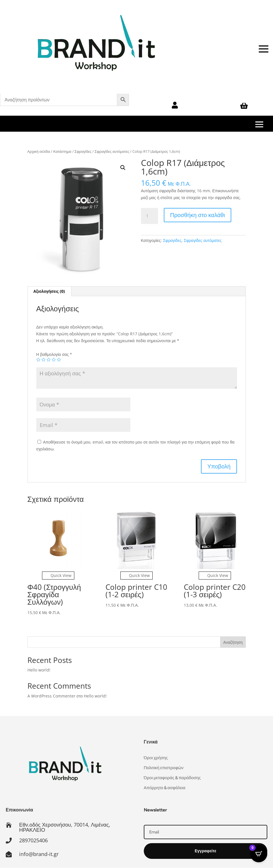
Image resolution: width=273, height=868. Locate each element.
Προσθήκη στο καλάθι (198, 215)
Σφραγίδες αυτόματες (112, 151)
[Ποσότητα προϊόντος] (150, 216)
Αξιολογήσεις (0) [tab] (49, 291)
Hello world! (39, 670)
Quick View (58, 575)
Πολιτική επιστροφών (164, 768)
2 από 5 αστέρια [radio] (43, 360)
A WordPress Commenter (51, 696)
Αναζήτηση (233, 642)
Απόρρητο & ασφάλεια (165, 788)
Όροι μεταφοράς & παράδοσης (172, 778)
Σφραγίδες (83, 151)
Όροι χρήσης (156, 758)
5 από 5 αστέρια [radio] (59, 360)
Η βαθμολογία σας (54, 354)
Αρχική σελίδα (39, 151)
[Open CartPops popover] (259, 854)
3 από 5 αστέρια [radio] (49, 360)
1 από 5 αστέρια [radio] (38, 360)
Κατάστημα (62, 151)
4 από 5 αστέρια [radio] (54, 360)
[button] (123, 168)
